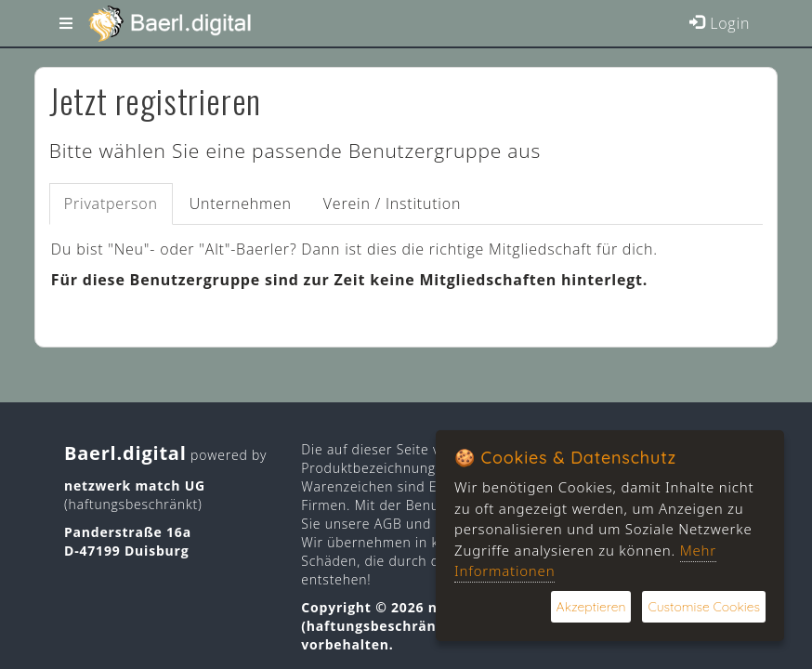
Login (720, 23)
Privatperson (111, 203)
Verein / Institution (392, 203)
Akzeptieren (591, 607)
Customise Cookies (704, 607)
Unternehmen (241, 203)
